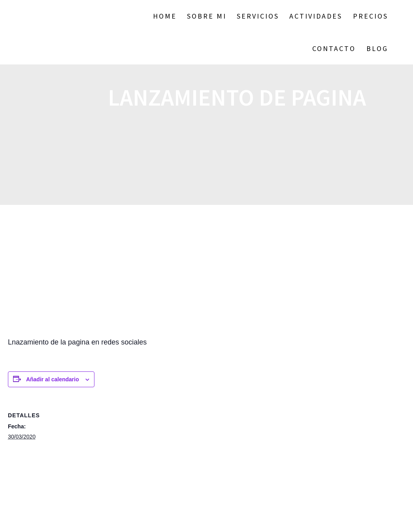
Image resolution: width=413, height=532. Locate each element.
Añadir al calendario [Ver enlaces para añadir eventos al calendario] (53, 379)
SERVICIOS (258, 16)
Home (165, 16)
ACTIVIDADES (316, 16)
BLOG (377, 48)
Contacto (334, 48)
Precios (371, 16)
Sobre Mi (207, 16)
